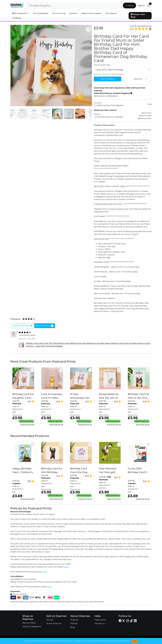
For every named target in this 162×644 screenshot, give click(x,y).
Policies (74, 623)
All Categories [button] (20, 13)
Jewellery (73, 13)
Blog (73, 627)
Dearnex (74, 620)
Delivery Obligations (32, 627)
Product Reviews (22, 326)
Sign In (141, 6)
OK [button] (135, 641)
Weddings (17, 18)
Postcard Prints (145, 26)
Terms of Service (54, 623)
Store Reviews (45, 326)
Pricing (50, 620)
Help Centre (100, 620)
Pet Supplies (111, 13)
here (66, 567)
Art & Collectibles (40, 13)
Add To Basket (108, 79)
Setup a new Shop (138, 16)
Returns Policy (29, 623)
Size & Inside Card (102, 65)
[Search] (74, 6)
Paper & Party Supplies (92, 13)
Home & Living (59, 13)
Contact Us (100, 623)
